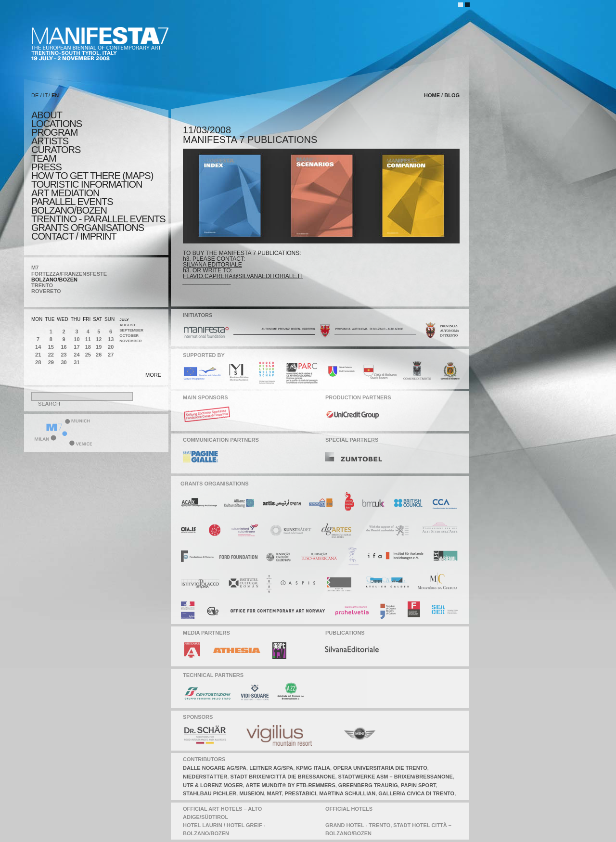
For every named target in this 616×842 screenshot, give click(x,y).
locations (57, 124)
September (131, 330)
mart (275, 793)
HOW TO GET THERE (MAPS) (92, 176)
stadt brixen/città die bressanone (282, 777)
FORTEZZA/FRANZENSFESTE (69, 274)
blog (452, 95)
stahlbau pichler (210, 793)
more (153, 375)
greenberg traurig (368, 785)
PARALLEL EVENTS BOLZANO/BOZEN (72, 206)
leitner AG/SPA (271, 768)
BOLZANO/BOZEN (54, 280)
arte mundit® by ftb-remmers (290, 785)
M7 (35, 268)
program (54, 132)
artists (50, 141)
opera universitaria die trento (380, 768)
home (432, 95)
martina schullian (347, 793)
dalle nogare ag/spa (215, 768)
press (46, 167)
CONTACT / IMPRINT (74, 236)
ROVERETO (46, 291)
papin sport (418, 785)
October (129, 336)
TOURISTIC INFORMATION (87, 184)
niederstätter (205, 777)
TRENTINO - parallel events (98, 219)
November (130, 341)
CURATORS (56, 150)
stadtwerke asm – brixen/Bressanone (396, 777)
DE (35, 95)
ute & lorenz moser (213, 785)
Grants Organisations (88, 228)
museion (251, 793)
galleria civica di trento (416, 793)
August (128, 325)
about (47, 115)
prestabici (300, 793)
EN (55, 95)
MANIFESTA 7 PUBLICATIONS (250, 140)
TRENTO (42, 285)
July (124, 320)
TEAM (44, 158)
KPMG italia (313, 768)
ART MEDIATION (65, 193)
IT (46, 95)
